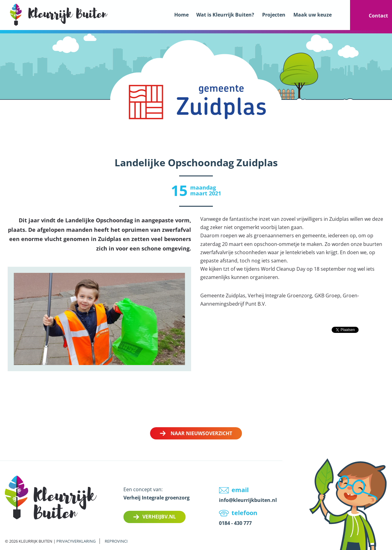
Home (181, 15)
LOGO (59, 15)
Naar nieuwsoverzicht (201, 433)
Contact (378, 16)
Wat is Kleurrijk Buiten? (225, 15)
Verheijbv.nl (159, 517)
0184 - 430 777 (235, 523)
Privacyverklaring (76, 541)
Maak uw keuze (313, 15)
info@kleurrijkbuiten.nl (248, 500)
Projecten (274, 15)
